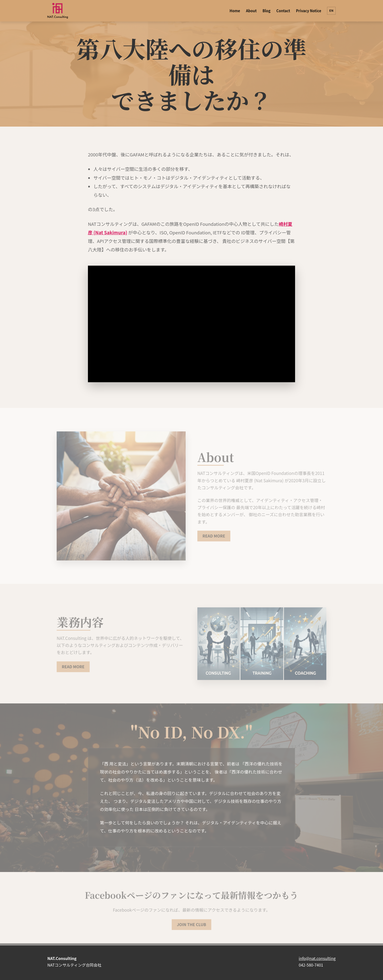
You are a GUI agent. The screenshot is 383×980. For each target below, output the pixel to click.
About (251, 11)
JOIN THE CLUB (191, 926)
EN (331, 11)
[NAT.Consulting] (58, 11)
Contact (283, 11)
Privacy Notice (309, 11)
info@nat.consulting (317, 958)
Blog (267, 11)
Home (235, 11)
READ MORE (214, 538)
